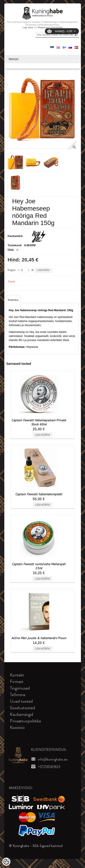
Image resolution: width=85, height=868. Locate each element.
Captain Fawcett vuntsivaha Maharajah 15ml (39, 566)
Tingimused (20, 688)
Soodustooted (23, 708)
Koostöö (17, 727)
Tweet (11, 282)
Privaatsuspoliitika (25, 721)
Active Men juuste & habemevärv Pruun (39, 638)
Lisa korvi (43, 270)
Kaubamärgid (22, 714)
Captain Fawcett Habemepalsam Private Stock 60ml (39, 422)
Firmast (17, 682)
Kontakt (17, 675)
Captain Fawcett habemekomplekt (39, 494)
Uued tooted (21, 701)
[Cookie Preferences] (6, 862)
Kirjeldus (13, 300)
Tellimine (18, 695)
